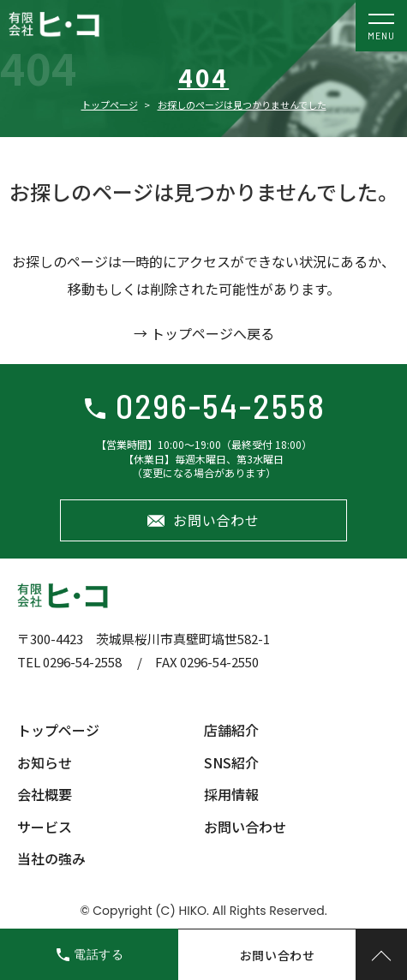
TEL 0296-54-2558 (69, 662)
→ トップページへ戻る (204, 333)
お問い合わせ (216, 520)
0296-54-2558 (221, 405)
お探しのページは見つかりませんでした (242, 105)
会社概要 (45, 794)
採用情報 (231, 794)
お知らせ (45, 762)
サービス (45, 827)
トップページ (110, 105)
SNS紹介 (231, 762)
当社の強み (51, 858)
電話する (99, 954)
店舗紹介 (231, 730)
